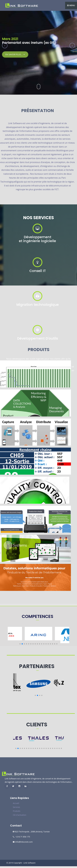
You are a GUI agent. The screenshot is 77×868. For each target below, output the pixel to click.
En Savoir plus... (15, 54)
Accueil (16, 803)
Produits (17, 811)
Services (16, 807)
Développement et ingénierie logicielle (37, 239)
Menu (71, 5)
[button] (20, 644)
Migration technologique (38, 305)
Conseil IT (38, 271)
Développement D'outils (38, 338)
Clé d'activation (20, 815)
